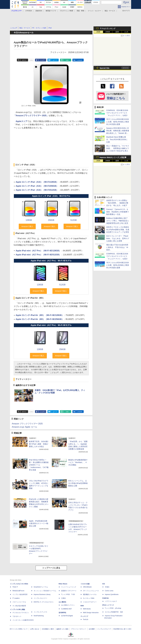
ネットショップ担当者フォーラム (45, 591)
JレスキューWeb (89, 598)
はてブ (55, 60)
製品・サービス (110, 11)
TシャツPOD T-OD (68, 594)
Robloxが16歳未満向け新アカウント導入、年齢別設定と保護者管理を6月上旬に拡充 (118, 221)
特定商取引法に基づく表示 (122, 629)
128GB (29, 220)
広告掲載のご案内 (48, 629)
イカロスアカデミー (90, 602)
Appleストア (21, 121)
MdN (82, 606)
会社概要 (92, 629)
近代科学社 (62, 613)
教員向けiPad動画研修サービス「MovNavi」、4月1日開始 (78, 462)
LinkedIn (80, 60)
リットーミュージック (69, 587)
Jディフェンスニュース (91, 591)
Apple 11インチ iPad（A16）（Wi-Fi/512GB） (37, 190)
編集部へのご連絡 (62, 629)
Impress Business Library (42, 594)
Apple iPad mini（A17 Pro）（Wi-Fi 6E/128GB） (38, 251)
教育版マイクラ (51, 11)
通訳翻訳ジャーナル (90, 594)
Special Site (105, 68)
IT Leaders (16, 598)
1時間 (98, 32)
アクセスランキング (108, 29)
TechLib (86, 619)
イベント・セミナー (94, 11)
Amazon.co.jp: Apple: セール (25, 427)
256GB (51, 220)
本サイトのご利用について (19, 629)
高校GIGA (39, 11)
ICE (104, 584)
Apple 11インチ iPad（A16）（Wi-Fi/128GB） (37, 182)
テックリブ (84, 616)
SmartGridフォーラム (41, 587)
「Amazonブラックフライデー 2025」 (31, 116)
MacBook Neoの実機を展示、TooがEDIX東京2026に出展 (117, 139)
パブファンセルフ (111, 601)
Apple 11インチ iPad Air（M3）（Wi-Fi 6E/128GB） (40, 315)
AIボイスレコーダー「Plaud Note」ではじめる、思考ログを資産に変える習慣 (118, 238)
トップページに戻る (51, 568)
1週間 (117, 32)
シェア (42, 60)
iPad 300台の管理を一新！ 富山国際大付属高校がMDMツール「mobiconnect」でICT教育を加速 (39, 465)
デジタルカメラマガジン (21, 613)
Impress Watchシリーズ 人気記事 (113, 157)
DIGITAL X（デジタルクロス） (44, 602)
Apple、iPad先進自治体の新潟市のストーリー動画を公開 (39, 523)
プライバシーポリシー (79, 629)
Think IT (15, 587)
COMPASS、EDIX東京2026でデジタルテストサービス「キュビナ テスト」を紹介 (117, 113)
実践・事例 (80, 11)
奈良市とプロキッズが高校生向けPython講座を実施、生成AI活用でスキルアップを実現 (118, 230)
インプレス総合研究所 (20, 594)
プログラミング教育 (66, 11)
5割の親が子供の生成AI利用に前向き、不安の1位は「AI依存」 (117, 247)
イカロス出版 (85, 584)
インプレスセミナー (40, 598)
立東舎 (63, 598)
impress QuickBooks (112, 594)
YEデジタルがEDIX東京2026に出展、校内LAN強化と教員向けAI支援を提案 (118, 122)
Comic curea (109, 591)
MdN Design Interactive (91, 613)
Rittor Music (63, 584)
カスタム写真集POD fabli (114, 612)
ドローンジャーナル (19, 602)
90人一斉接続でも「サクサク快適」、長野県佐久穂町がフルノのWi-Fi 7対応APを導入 (118, 148)
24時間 (108, 32)
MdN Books (87, 609)
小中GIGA (29, 11)
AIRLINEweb (87, 587)
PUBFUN (106, 598)
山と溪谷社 (62, 602)
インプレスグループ (104, 629)
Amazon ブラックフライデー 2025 (27, 424)
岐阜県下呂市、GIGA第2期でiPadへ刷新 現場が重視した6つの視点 (39, 444)
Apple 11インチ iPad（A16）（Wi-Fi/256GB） (37, 186)
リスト (31, 60)
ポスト (24, 60)
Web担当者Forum (18, 591)
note (67, 60)
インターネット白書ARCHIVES (23, 620)
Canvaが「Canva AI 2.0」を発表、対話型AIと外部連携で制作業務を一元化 (118, 212)
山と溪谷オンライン (68, 605)
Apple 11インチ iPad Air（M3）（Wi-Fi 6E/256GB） (40, 319)
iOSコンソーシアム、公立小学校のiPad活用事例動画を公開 (78, 483)
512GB (74, 220)
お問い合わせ (35, 629)
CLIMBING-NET (67, 609)
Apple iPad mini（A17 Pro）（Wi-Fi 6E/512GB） (38, 255)
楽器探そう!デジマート (69, 591)
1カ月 (126, 32)
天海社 (107, 587)
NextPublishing (39, 616)
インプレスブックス (40, 612)
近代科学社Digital (67, 616)
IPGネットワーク (108, 605)
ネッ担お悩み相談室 (19, 606)
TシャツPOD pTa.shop (113, 608)
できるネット (17, 616)
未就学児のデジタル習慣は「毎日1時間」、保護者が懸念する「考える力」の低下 (117, 203)
